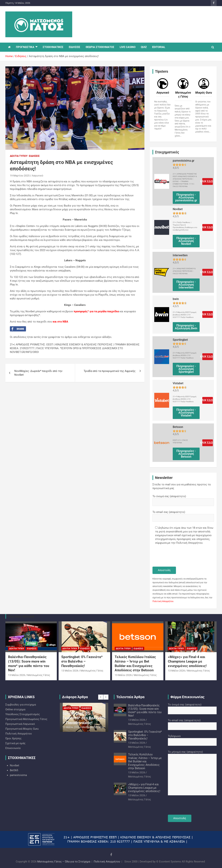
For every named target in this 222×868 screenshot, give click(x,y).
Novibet (15, 765)
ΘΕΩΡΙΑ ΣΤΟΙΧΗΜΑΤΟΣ (100, 47)
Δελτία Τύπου (19, 156)
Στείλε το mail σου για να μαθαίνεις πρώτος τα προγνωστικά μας (182, 486)
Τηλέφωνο (192, 739)
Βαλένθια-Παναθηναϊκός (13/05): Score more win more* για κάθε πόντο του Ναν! (29, 664)
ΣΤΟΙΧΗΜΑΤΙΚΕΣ (53, 47)
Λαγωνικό (37, 176)
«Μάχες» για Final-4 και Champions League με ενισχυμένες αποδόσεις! (187, 661)
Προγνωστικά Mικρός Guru (22, 729)
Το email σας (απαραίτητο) (183, 515)
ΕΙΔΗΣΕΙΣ (75, 47)
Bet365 (14, 770)
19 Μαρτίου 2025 (20, 176)
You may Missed (21, 616)
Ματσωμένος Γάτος (39, 675)
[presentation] (180, 556)
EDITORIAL (159, 47)
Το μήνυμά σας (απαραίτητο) (192, 773)
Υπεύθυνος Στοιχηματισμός (23, 714)
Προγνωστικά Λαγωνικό (20, 724)
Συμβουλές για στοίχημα (21, 705)
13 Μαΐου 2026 (17, 675)
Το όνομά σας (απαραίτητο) (183, 499)
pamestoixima (18, 775)
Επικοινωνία (13, 748)
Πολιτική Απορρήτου (163, 601)
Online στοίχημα (15, 709)
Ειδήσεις (34, 156)
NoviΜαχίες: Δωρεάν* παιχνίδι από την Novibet (38, 373)
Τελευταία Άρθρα (130, 697)
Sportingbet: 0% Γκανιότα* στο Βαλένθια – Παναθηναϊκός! (82, 661)
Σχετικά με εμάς (15, 743)
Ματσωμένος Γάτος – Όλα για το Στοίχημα (64, 862)
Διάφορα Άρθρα (75, 697)
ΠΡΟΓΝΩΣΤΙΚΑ (25, 47)
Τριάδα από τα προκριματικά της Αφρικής (110, 371)
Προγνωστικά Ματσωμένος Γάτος (26, 719)
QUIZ (144, 47)
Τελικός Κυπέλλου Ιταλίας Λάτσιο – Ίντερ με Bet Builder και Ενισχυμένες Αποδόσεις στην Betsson (135, 664)
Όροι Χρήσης (13, 738)
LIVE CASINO (128, 47)
